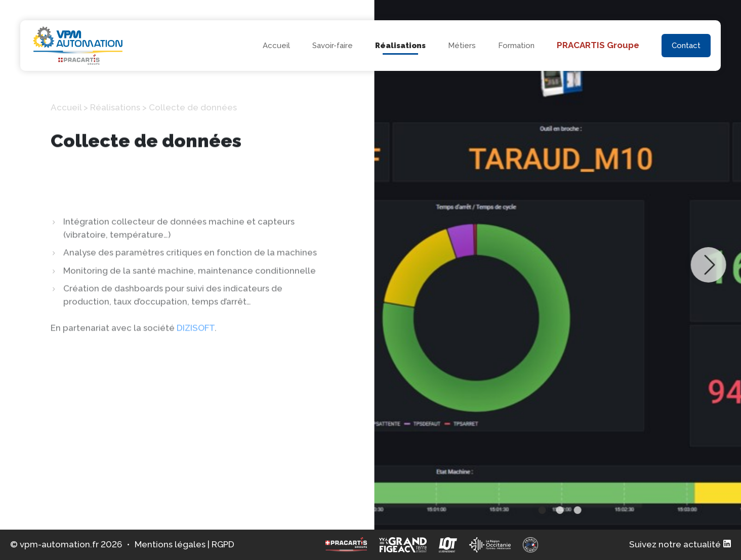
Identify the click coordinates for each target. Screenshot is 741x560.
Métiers (462, 46)
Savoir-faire (333, 46)
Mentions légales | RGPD (184, 544)
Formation (516, 46)
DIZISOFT (196, 376)
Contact (686, 46)
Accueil (276, 46)
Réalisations (400, 46)
